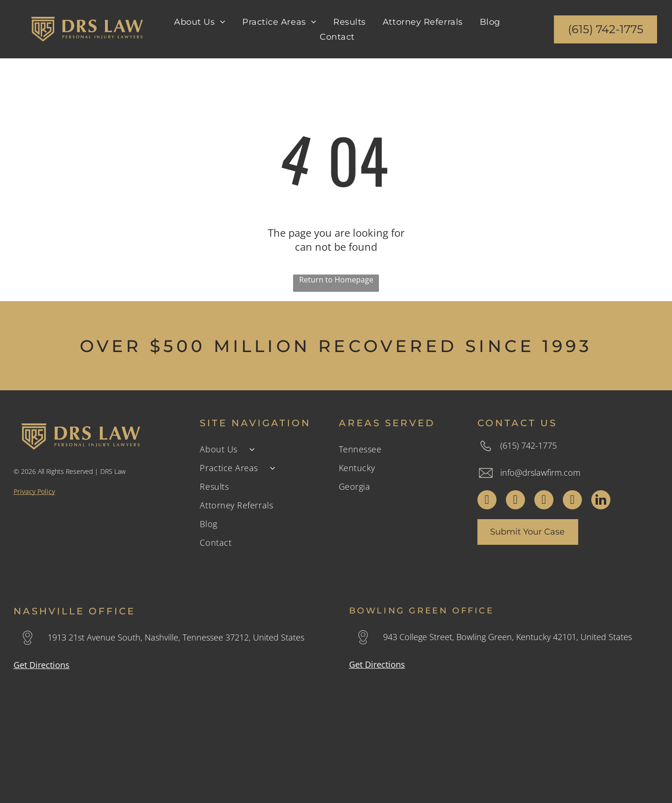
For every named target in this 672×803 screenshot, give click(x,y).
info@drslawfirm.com (540, 472)
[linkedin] (601, 501)
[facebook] (487, 501)
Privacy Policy (34, 491)
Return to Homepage (336, 280)
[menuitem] (200, 21)
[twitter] (515, 501)
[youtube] (572, 501)
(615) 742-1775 (528, 445)
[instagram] (544, 501)
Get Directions (42, 665)
